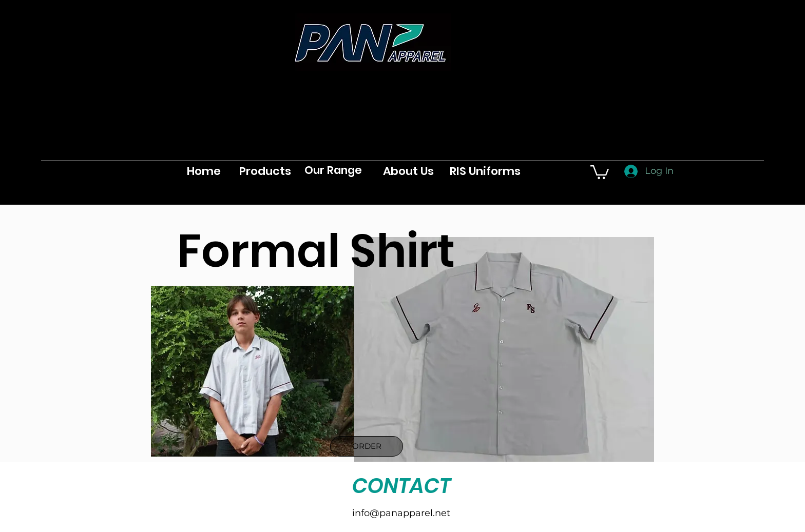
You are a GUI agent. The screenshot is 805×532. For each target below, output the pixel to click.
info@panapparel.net (401, 513)
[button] (600, 171)
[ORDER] (367, 446)
